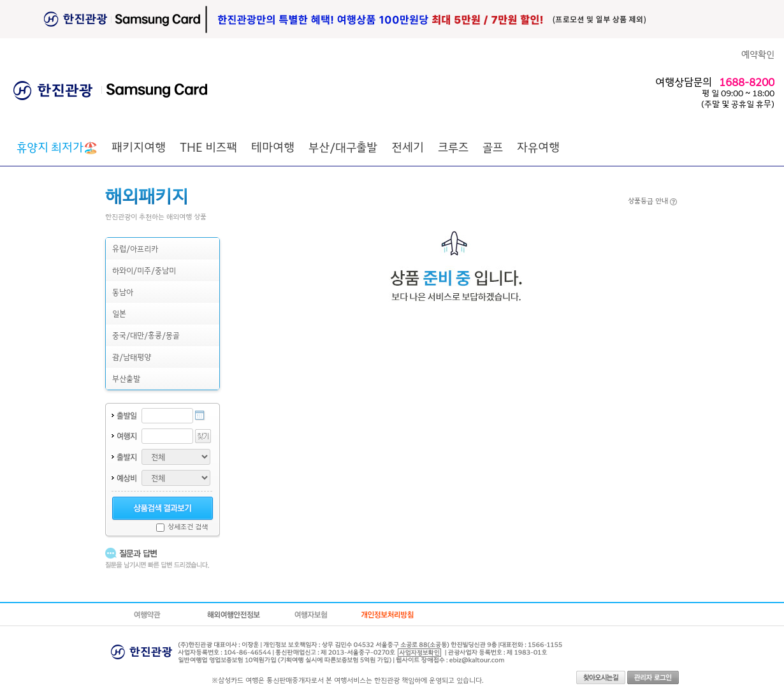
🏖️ (57, 147)
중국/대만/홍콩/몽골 (146, 335)
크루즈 (453, 147)
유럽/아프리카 (135, 248)
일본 (119, 313)
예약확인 (758, 54)
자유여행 (538, 147)
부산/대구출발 (343, 147)
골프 (493, 147)
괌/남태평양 (132, 357)
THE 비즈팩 (208, 147)
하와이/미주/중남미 (144, 270)
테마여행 (273, 147)
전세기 (408, 147)
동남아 (123, 292)
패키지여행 (139, 147)
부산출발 (126, 378)
